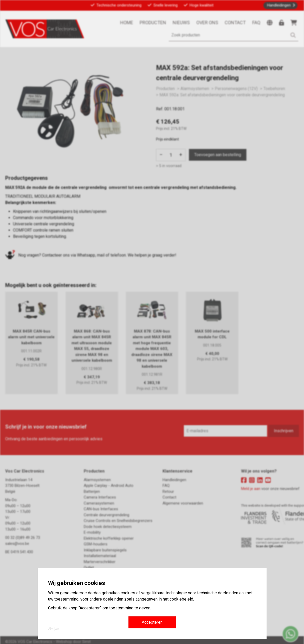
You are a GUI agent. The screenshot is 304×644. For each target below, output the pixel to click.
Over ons (207, 23)
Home (127, 23)
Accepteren (152, 622)
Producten (153, 23)
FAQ (256, 23)
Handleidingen (279, 5)
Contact (235, 23)
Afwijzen (54, 629)
